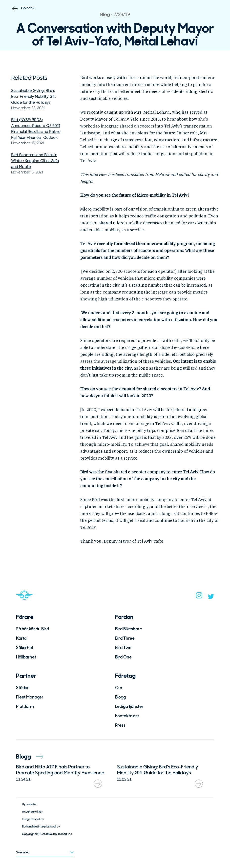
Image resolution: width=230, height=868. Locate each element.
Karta (21, 638)
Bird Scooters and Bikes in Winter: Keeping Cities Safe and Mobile (35, 161)
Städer (22, 688)
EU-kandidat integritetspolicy (41, 826)
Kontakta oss (127, 716)
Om (119, 688)
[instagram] (199, 597)
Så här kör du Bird (32, 629)
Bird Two (123, 648)
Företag (125, 676)
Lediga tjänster (129, 706)
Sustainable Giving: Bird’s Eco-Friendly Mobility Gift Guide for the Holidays (33, 97)
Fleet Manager (30, 697)
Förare (25, 617)
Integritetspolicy (33, 819)
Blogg (120, 697)
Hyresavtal (29, 804)
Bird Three (125, 638)
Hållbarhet (26, 657)
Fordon (124, 617)
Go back (28, 8)
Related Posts (29, 78)
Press (120, 725)
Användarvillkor (32, 812)
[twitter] (211, 598)
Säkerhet (25, 648)
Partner (26, 676)
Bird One (123, 657)
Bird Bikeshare (129, 629)
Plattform (25, 706)
